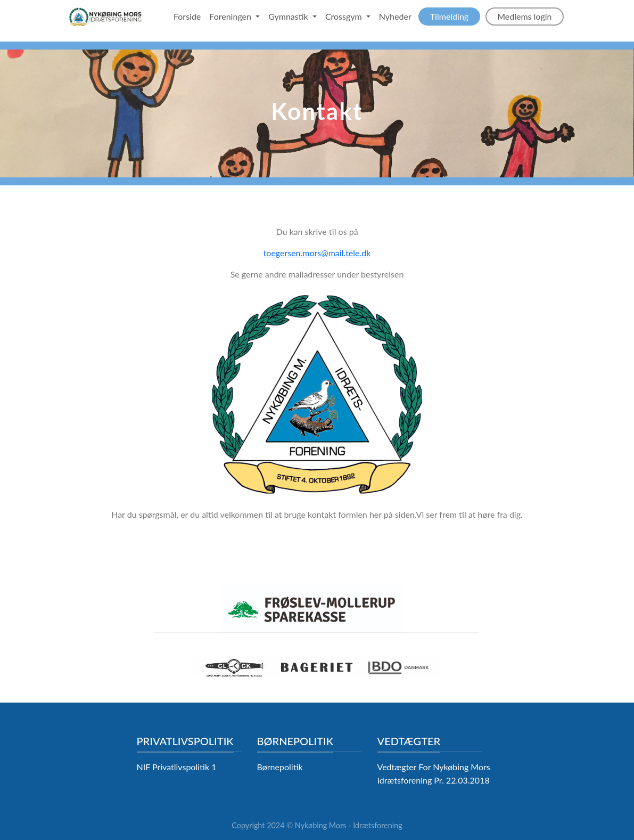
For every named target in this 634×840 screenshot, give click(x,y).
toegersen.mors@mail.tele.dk (317, 253)
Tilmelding (449, 16)
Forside (187, 16)
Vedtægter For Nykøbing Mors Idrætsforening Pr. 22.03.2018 (434, 773)
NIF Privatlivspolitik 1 (177, 767)
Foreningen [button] (231, 16)
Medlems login (524, 16)
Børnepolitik (280, 767)
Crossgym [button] (345, 16)
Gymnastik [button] (289, 16)
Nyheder (395, 16)
